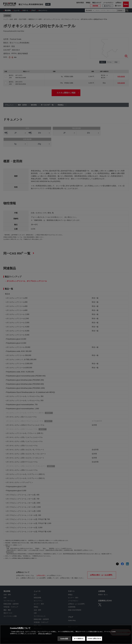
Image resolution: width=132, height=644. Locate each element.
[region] (66, 634)
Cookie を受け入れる (94, 639)
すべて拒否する (79, 639)
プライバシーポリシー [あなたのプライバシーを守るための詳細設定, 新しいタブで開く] (45, 634)
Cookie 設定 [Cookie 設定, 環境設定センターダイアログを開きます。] (64, 639)
